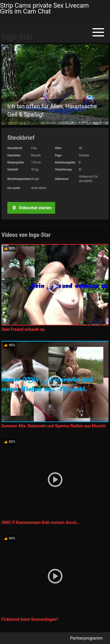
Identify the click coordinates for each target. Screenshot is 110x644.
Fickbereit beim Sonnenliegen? (30, 619)
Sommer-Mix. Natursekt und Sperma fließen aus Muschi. (54, 426)
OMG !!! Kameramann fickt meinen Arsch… (40, 522)
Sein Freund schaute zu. (24, 329)
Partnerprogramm (86, 638)
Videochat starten (31, 208)
